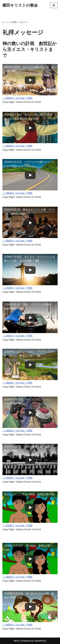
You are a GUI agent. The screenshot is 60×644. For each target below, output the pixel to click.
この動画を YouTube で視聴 (17, 98)
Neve (16, 641)
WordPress (40, 641)
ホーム (6, 22)
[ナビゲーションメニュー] (54, 5)
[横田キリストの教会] (20, 5)
